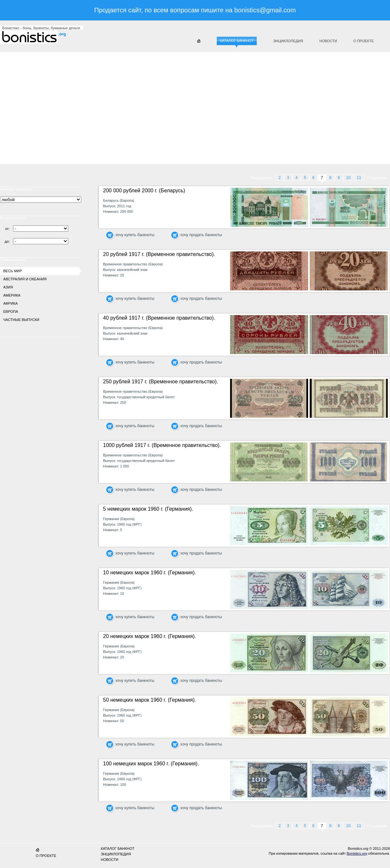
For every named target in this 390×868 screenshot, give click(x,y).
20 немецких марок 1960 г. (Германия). (149, 636)
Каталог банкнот (237, 41)
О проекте (364, 41)
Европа (11, 312)
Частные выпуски (21, 320)
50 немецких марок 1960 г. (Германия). (149, 700)
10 (349, 178)
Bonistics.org (357, 853)
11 (360, 178)
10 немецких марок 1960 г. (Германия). (149, 573)
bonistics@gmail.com (265, 10)
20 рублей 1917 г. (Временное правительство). (159, 254)
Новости (328, 41)
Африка (10, 303)
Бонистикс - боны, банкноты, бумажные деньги (41, 28)
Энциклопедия (288, 41)
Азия (8, 287)
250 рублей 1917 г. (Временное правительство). (161, 382)
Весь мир (13, 271)
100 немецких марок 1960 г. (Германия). (151, 764)
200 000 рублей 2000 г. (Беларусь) (144, 191)
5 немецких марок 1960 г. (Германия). (148, 509)
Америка (12, 295)
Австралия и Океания (25, 279)
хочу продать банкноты (201, 235)
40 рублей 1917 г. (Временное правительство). (159, 318)
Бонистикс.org (39, 37)
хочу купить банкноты (135, 235)
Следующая (377, 178)
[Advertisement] (138, 106)
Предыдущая (261, 178)
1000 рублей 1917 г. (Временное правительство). (162, 445)
